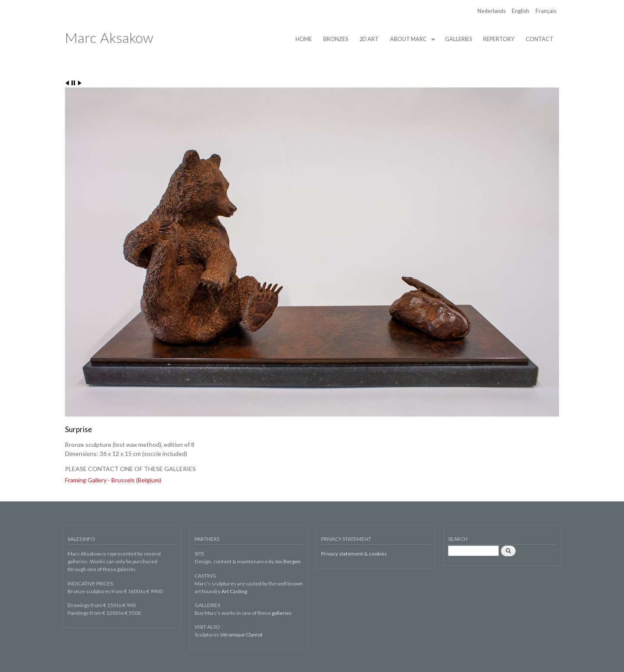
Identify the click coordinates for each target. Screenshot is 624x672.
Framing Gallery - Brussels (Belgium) (113, 480)
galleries (282, 613)
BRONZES (336, 39)
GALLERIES (458, 39)
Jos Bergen (288, 561)
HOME (304, 39)
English (520, 11)
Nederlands (492, 11)
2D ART (369, 39)
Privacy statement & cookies (354, 554)
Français (546, 11)
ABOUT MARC (410, 39)
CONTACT (539, 39)
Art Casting (234, 591)
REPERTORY (499, 39)
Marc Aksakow (109, 37)
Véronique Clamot (241, 635)
